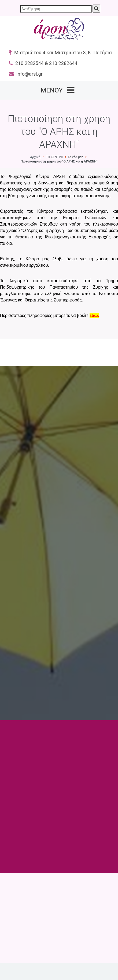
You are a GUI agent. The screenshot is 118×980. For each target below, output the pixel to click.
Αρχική (35, 157)
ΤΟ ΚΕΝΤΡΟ (54, 157)
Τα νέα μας (75, 157)
